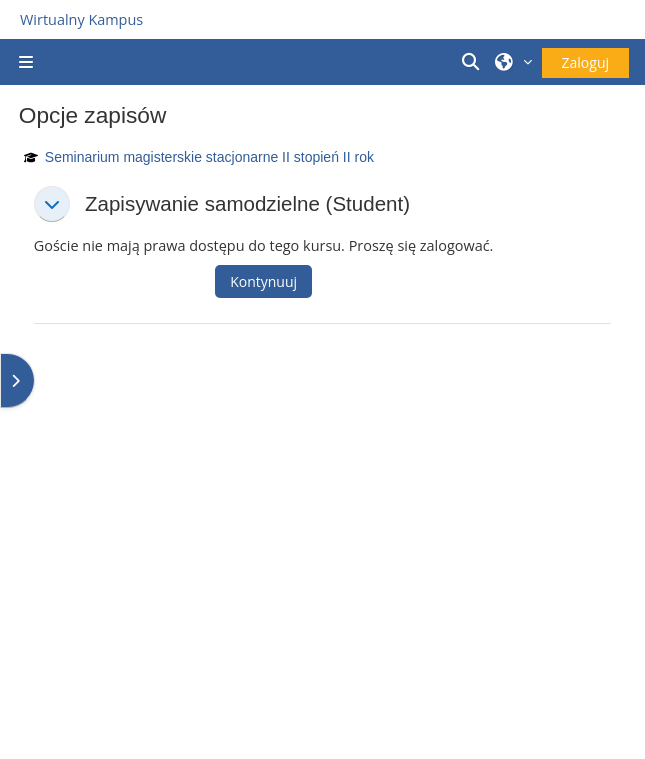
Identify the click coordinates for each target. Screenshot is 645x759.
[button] (473, 62)
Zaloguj (585, 62)
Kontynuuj (263, 281)
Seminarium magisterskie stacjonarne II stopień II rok (209, 157)
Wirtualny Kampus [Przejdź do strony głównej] (81, 19)
